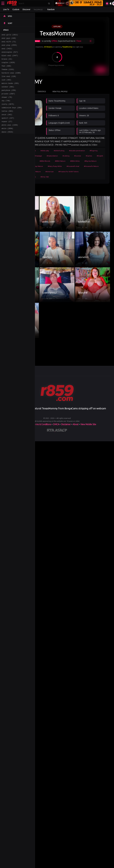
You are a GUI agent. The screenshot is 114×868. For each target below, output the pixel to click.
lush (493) (6, 85)
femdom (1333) (8, 74)
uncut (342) (7, 124)
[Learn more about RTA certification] (51, 431)
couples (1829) (8, 66)
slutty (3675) (8, 113)
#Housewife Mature (91, 166)
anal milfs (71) (9, 43)
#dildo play (45, 151)
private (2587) (8, 101)
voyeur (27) (7, 132)
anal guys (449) (9, 39)
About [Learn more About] (76, 424)
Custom (16, 9)
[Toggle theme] (111, 3)
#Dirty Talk (45, 177)
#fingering (94, 151)
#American (50, 172)
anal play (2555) (9, 47)
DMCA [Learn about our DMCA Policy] (56, 424)
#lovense (78, 156)
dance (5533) (7, 144)
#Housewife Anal (73, 166)
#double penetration (77, 151)
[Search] (32, 3)
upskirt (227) (8, 128)
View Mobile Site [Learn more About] (88, 424)
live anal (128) (9, 82)
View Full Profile (60, 91)
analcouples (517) (10, 54)
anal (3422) (7, 51)
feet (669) (6, 70)
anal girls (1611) (10, 35)
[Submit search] (49, 3)
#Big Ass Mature (91, 161)
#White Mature (35, 172)
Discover (26, 9)
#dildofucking (59, 151)
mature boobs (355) (10, 89)
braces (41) (7, 62)
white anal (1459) (10, 136)
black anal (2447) (10, 58)
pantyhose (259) (9, 97)
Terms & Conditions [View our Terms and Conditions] (42, 424)
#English (100, 156)
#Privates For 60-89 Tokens (68, 172)
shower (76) (7, 105)
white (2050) (7, 140)
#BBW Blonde (45, 161)
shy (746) (6, 109)
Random (51, 9)
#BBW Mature (60, 161)
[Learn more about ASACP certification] (61, 431)
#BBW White (75, 161)
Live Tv (6, 9)
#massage (38, 156)
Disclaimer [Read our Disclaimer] (66, 424)
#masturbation (52, 156)
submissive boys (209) (12, 116)
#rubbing (66, 156)
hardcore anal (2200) (11, 78)
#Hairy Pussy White (55, 166)
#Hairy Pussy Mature (36, 166)
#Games (89, 156)
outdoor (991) (8, 93)
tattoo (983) (7, 120)
